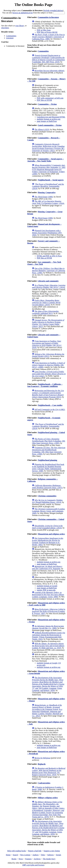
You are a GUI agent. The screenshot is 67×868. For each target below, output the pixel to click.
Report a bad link (35, 851)
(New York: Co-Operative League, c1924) (48, 202)
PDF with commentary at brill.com (50, 98)
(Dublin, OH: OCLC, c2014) (49, 286)
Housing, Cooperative (47, 192)
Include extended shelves (53, 10)
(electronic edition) (49, 71)
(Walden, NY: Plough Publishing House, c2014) (48, 501)
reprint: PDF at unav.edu (46, 590)
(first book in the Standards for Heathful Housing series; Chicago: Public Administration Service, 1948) (48, 468)
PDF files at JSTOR (44, 100)
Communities (11, 36)
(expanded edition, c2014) (47, 527)
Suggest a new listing (52, 851)
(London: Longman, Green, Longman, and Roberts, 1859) (48, 684)
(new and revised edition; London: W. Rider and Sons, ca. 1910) (48, 646)
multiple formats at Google (47, 586)
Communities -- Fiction (47, 104)
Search (15, 855)
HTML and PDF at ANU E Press (49, 256)
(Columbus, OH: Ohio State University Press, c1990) (49, 451)
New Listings (25, 855)
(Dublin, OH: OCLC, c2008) (49, 365)
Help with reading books (17, 851)
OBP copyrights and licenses (33, 865)
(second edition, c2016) (46, 303)
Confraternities (44, 783)
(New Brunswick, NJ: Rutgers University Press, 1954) (49, 771)
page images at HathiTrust (47, 121)
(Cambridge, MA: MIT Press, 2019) (48, 59)
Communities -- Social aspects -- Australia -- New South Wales (46, 160)
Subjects (50, 855)
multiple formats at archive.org (49, 119)
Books (14, 859)
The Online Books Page (33, 5)
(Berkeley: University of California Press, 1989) (48, 37)
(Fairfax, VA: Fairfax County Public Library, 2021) (48, 323)
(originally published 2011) (45, 312)
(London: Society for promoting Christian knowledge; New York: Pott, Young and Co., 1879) (48, 809)
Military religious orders (48, 798)
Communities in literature (48, 17)
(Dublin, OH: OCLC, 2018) (47, 344)
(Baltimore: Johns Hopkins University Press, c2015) (47, 487)
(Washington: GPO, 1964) (47, 233)
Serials (59, 855)
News (21, 859)
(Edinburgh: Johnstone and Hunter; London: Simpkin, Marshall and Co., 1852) (47, 710)
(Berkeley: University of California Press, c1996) (49, 271)
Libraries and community (48, 281)
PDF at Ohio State (44, 30)
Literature (10, 38)
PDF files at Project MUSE (47, 32)
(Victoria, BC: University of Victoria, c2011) (48, 147)
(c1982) (50, 410)
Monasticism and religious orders (51, 534)
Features (28, 859)
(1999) (44, 197)
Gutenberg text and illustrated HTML (51, 117)
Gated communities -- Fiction (50, 125)
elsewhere (5, 28)
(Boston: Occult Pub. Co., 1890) (48, 627)
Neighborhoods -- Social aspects (51, 180)
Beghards (42, 764)
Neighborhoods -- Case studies (50, 405)
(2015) (48, 394)
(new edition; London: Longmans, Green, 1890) (48, 595)
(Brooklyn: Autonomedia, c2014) (48, 186)
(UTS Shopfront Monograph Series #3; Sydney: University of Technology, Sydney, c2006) (49, 170)
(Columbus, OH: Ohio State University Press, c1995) (49, 441)
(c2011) (48, 355)
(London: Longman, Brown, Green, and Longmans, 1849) (49, 511)
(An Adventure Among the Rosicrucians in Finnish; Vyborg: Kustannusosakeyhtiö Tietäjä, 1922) (49, 636)
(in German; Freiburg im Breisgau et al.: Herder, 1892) (48, 541)
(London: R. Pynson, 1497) (49, 611)
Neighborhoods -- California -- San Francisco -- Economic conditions (45, 385)
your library (20, 26)
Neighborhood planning (48, 460)
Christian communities (47, 496)
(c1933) (42, 130)
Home (8, 855)
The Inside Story (49, 859)
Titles (43, 855)
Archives (37, 859)
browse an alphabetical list (23, 13)
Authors (36, 855)
